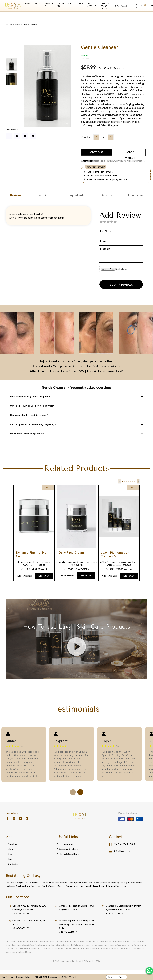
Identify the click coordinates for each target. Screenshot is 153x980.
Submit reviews (121, 284)
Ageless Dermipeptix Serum (70, 886)
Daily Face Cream (39, 882)
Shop (17, 24)
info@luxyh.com (122, 850)
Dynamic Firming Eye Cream (18, 882)
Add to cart (94, 153)
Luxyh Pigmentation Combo (61, 882)
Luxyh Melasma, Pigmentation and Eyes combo (104, 886)
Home (9, 24)
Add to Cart (44, 575)
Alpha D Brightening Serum (111, 882)
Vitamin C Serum (132, 882)
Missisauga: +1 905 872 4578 (63, 977)
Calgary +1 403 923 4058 (36, 977)
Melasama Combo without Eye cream (23, 886)
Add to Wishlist (24, 575)
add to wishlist (124, 153)
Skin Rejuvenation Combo (86, 882)
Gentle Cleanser (48, 886)
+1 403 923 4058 (125, 843)
